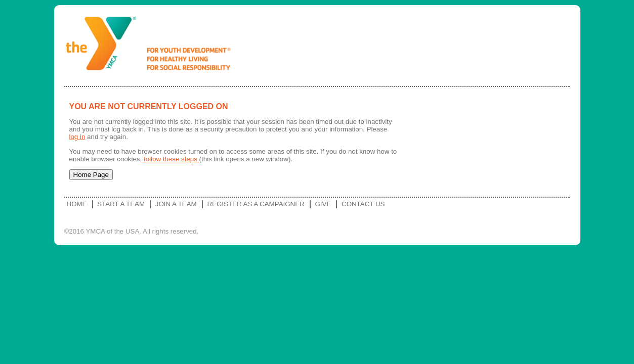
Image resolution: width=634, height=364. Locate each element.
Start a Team (121, 204)
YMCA (152, 45)
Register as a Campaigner (256, 204)
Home (77, 204)
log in (77, 137)
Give (323, 204)
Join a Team (176, 204)
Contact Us (363, 204)
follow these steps (170, 159)
